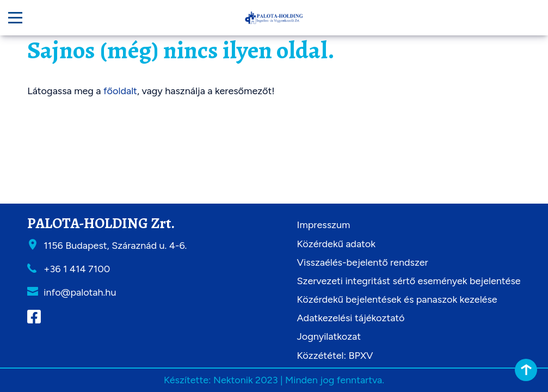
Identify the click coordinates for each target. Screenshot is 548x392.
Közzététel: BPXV (335, 356)
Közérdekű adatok (336, 244)
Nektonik (233, 380)
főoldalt (120, 91)
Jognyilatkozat (329, 336)
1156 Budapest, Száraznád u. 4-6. (115, 246)
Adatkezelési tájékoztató (351, 318)
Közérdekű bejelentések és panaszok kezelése (397, 299)
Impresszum (324, 225)
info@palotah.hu (80, 292)
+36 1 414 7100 (77, 269)
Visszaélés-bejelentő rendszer (363, 262)
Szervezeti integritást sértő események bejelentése (409, 281)
